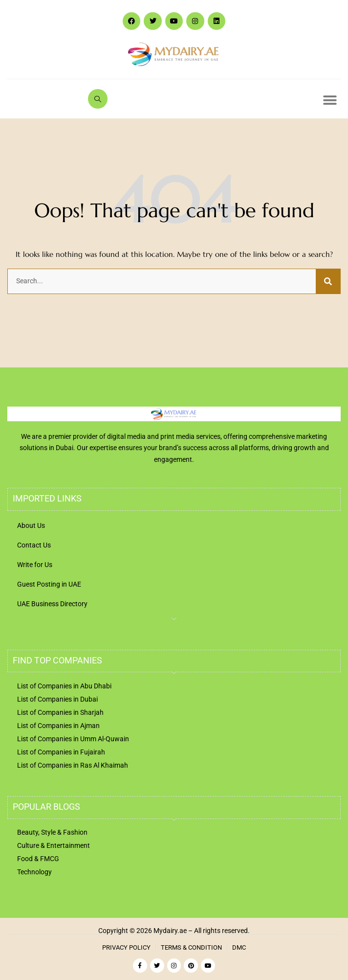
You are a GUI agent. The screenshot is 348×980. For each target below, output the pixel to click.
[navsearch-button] (98, 99)
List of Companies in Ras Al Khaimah (73, 765)
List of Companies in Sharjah (60, 712)
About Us (31, 525)
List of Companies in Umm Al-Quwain (73, 739)
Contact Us (34, 545)
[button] (330, 100)
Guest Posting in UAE (49, 584)
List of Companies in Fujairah (61, 752)
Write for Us (35, 565)
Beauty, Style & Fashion (52, 832)
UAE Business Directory (52, 604)
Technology (34, 872)
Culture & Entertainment (54, 845)
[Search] (328, 281)
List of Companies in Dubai (57, 699)
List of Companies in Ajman (58, 726)
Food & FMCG (38, 859)
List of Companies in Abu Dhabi (64, 686)
